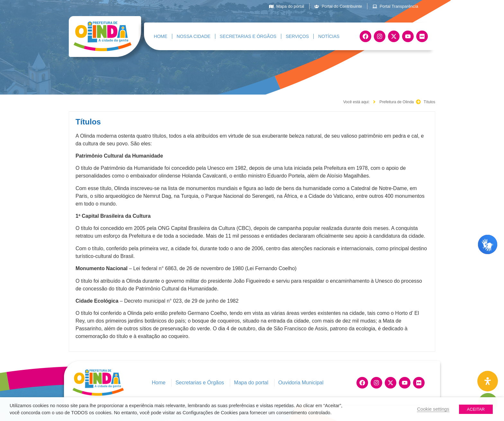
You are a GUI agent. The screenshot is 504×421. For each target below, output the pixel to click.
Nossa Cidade (194, 36)
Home (161, 36)
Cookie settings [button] (433, 409)
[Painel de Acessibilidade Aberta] (488, 381)
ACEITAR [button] (476, 409)
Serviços (297, 36)
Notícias (329, 36)
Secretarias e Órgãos (248, 36)
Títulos (88, 122)
